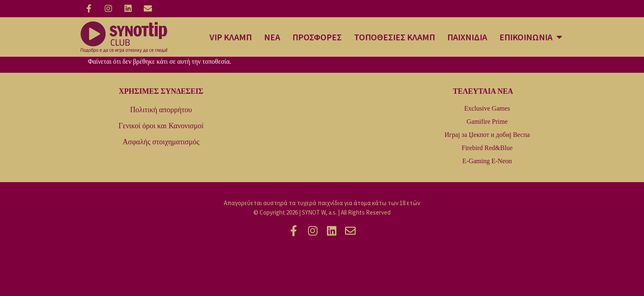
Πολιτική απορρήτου (161, 110)
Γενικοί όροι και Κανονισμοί (161, 126)
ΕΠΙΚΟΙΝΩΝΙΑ (531, 37)
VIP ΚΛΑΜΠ (231, 37)
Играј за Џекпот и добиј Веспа (487, 135)
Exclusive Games (487, 108)
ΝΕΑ (272, 37)
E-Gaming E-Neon (487, 161)
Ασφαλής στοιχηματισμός (161, 142)
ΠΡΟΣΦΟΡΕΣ (317, 37)
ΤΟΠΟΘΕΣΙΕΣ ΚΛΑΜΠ (394, 37)
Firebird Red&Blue (487, 148)
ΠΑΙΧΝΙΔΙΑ (467, 37)
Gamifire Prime (487, 121)
